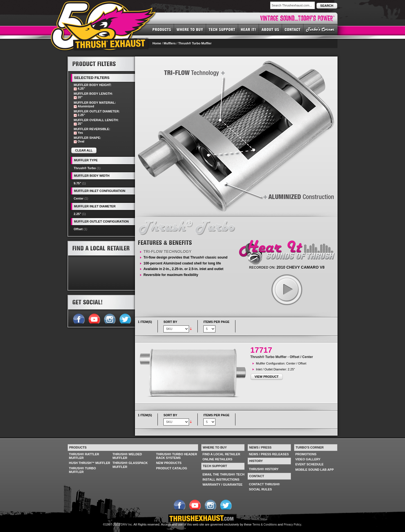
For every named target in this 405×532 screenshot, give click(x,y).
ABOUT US (271, 29)
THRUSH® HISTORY (264, 469)
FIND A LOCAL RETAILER (221, 454)
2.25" (77, 214)
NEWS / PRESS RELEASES (269, 454)
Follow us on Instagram (110, 318)
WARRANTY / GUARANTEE (222, 485)
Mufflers (170, 43)
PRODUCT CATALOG (172, 468)
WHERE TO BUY (190, 29)
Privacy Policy (292, 525)
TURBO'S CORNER (320, 29)
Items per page (216, 322)
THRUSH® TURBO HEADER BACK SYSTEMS (177, 456)
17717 (261, 350)
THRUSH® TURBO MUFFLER (82, 470)
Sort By (170, 322)
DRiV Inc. (127, 525)
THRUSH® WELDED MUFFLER (127, 456)
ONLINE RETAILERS (217, 459)
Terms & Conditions (265, 525)
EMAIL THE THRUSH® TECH (223, 474)
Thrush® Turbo (85, 168)
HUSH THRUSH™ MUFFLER (90, 463)
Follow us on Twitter (125, 318)
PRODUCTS (162, 29)
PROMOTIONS (306, 454)
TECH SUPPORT (222, 29)
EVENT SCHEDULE (309, 464)
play (287, 289)
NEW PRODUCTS (169, 463)
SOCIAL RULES (260, 489)
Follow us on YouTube (94, 318)
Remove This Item (75, 89)
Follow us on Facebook (79, 318)
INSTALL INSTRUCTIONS (221, 479)
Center (79, 198)
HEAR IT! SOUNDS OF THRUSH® (249, 29)
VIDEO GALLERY (308, 459)
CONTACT (293, 29)
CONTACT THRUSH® (264, 484)
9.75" (77, 183)
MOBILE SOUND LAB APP (315, 470)
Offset (78, 229)
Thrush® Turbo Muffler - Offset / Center (282, 357)
